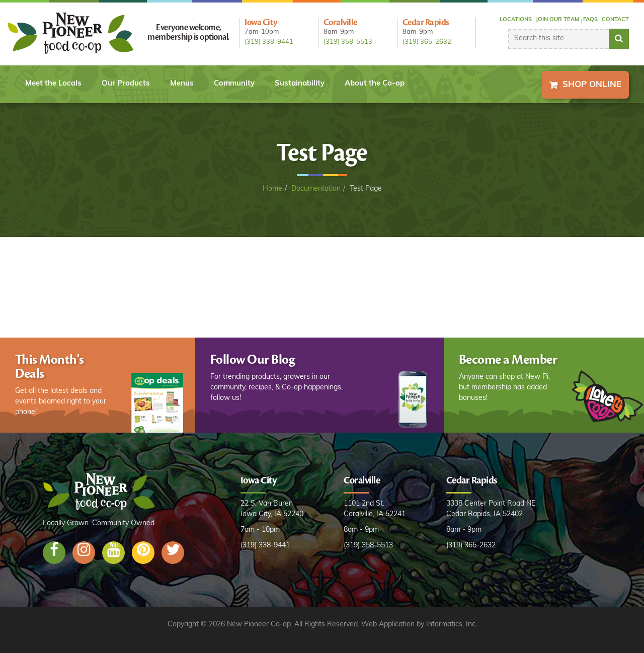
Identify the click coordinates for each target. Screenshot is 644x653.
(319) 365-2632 (427, 42)
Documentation (316, 189)
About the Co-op (375, 84)
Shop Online (592, 85)
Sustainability (300, 84)
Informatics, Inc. (452, 625)
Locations (516, 20)
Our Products (126, 84)
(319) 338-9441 (269, 42)
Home (272, 189)
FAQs (590, 20)
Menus (182, 84)
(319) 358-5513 (348, 42)
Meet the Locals (53, 84)
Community (234, 84)
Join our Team (557, 20)
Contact (615, 20)
